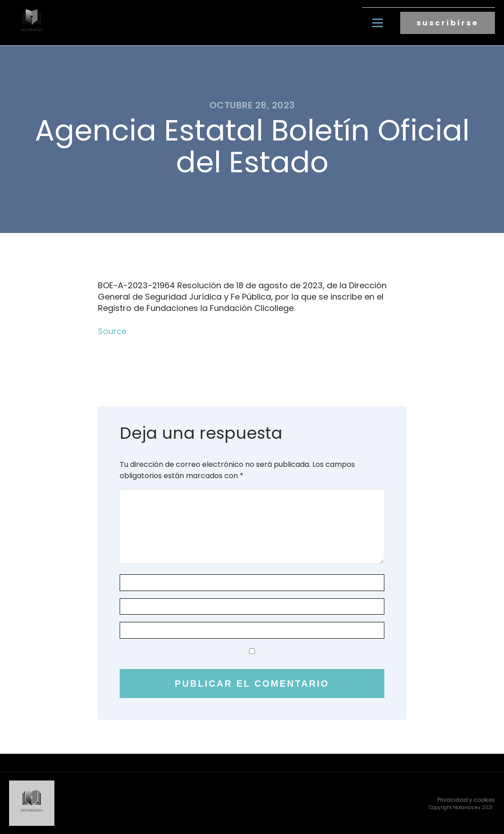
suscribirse (448, 23)
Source (112, 331)
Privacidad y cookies (466, 800)
